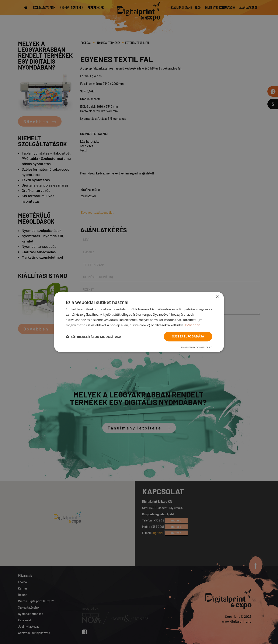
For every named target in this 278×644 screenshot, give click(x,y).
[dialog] (139, 322)
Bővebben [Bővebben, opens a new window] (193, 325)
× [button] (217, 297)
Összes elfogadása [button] (188, 337)
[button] (93, 337)
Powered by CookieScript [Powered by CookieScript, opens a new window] (196, 348)
